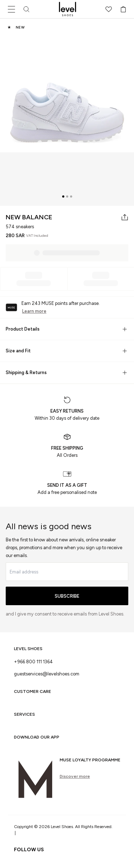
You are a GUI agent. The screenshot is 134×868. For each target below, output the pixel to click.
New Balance (29, 217)
